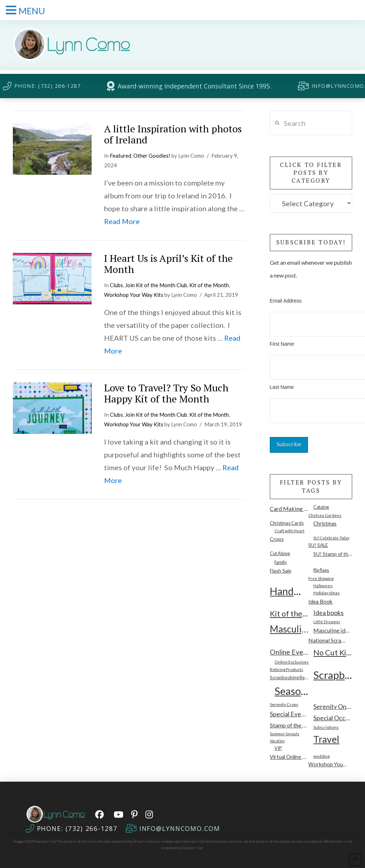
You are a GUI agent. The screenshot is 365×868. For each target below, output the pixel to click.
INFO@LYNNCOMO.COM (180, 828)
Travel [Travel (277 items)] (326, 739)
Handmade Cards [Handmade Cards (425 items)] (289, 591)
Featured (120, 156)
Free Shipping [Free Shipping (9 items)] (321, 578)
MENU (32, 11)
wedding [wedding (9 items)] (322, 756)
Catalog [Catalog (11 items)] (321, 507)
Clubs (116, 285)
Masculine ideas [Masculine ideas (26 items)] (333, 630)
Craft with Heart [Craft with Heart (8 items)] (289, 531)
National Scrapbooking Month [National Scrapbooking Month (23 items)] (328, 640)
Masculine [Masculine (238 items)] (289, 629)
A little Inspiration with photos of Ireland (173, 134)
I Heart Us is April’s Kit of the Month (168, 264)
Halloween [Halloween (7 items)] (323, 586)
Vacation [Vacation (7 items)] (277, 741)
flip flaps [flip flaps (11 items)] (321, 570)
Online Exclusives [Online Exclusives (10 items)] (292, 662)
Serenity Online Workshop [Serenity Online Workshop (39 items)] (333, 706)
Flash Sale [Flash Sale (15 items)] (281, 571)
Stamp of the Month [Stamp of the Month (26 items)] (289, 725)
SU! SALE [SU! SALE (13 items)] (318, 545)
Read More (122, 221)
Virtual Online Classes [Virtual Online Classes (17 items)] (289, 757)
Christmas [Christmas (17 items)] (325, 524)
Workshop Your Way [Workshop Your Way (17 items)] (328, 764)
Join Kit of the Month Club (156, 285)
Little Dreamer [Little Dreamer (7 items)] (327, 622)
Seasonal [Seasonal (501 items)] (294, 691)
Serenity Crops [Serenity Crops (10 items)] (284, 704)
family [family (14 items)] (281, 562)
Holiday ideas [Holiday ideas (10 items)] (327, 593)
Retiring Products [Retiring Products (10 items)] (287, 669)
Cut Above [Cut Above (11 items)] (280, 554)
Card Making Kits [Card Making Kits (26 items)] (289, 509)
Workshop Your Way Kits (134, 295)
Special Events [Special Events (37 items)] (289, 714)
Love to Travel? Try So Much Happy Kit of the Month (166, 393)
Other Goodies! (152, 156)
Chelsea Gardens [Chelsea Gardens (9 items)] (325, 515)
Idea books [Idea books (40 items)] (328, 613)
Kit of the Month (209, 285)
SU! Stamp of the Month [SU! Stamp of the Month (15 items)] (333, 554)
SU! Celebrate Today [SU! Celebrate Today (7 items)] (331, 538)
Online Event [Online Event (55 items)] (289, 652)
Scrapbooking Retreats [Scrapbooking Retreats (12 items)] (289, 677)
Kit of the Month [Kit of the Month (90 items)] (289, 614)
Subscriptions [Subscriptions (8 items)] (326, 727)
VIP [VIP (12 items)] (278, 748)
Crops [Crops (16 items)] (277, 539)
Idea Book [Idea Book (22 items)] (320, 601)
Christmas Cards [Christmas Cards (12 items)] (287, 523)
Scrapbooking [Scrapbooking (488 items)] (333, 675)
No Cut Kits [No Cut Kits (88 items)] (333, 653)
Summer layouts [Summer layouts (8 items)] (285, 734)
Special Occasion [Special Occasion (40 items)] (333, 718)
